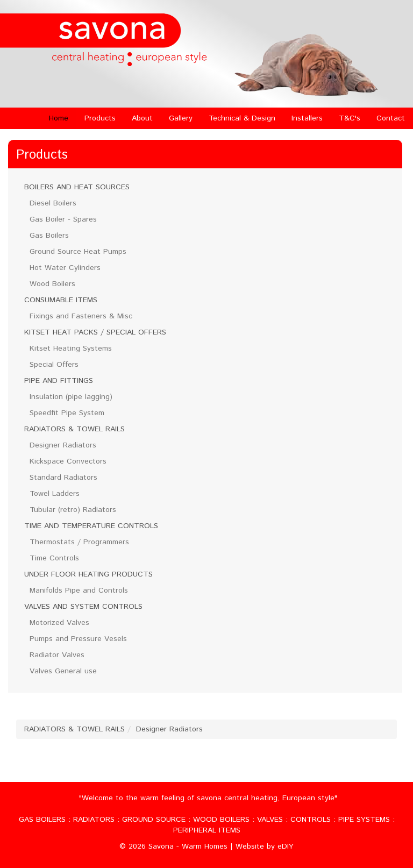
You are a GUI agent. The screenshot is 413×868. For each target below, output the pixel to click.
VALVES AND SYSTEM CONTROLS (83, 607)
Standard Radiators (63, 478)
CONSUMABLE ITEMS (61, 300)
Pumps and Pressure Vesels (78, 639)
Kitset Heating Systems (71, 348)
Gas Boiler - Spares (63, 219)
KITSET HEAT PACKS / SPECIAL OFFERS (95, 332)
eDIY (286, 846)
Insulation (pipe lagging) (71, 397)
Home (59, 118)
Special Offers (54, 365)
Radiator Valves (57, 655)
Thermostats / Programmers (79, 542)
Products (100, 118)
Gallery (181, 118)
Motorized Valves (59, 623)
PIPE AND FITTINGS (59, 381)
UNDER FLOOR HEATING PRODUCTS (88, 574)
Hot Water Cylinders (65, 268)
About (142, 118)
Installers (307, 118)
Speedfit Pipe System (67, 413)
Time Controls (54, 558)
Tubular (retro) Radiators (73, 510)
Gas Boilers (49, 236)
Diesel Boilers (53, 203)
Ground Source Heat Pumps (78, 252)
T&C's (350, 118)
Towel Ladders (55, 494)
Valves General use (63, 671)
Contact (391, 118)
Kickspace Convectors (68, 461)
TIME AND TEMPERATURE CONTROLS (91, 526)
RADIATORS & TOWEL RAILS (74, 429)
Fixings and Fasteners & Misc (81, 316)
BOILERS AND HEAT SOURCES (77, 187)
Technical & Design (242, 118)
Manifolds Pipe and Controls (79, 590)
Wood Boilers (52, 284)
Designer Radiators (63, 445)
